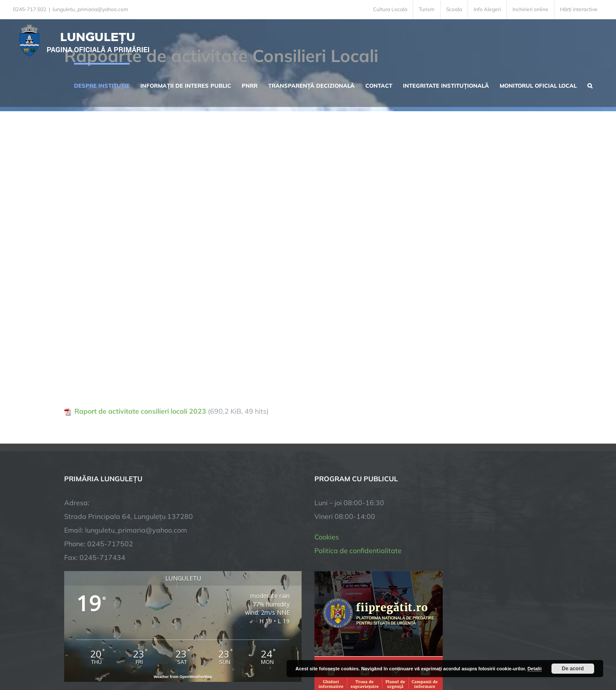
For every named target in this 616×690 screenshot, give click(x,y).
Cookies (327, 537)
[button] (590, 85)
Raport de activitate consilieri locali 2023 (140, 411)
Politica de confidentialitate (358, 551)
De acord (573, 669)
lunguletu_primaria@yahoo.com (90, 9)
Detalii (535, 669)
